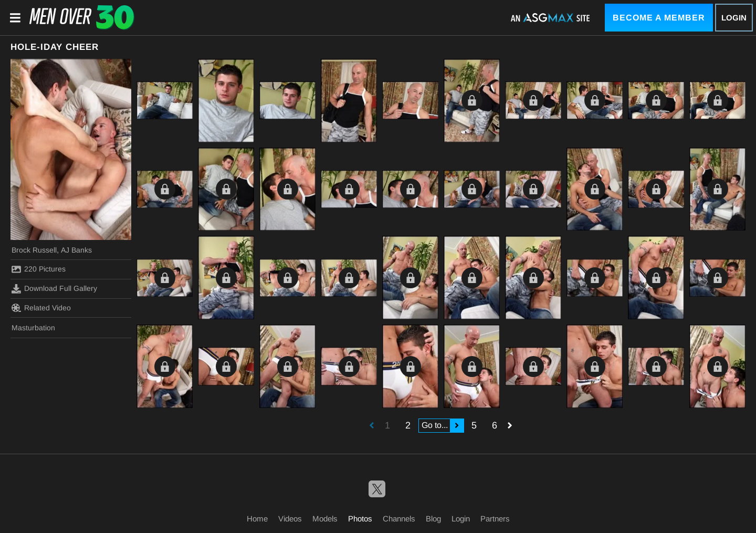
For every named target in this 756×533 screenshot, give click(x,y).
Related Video (41, 308)
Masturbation (33, 328)
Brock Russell (34, 250)
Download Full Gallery (54, 289)
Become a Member (659, 18)
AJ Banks (76, 250)
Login (734, 18)
